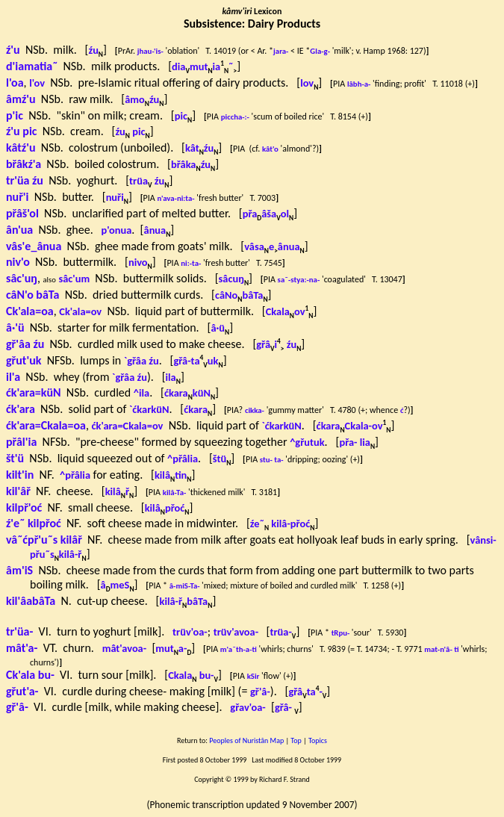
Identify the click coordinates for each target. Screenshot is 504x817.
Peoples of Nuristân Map (246, 740)
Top (296, 740)
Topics (318, 740)
